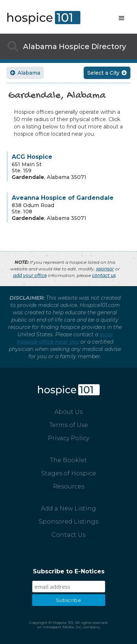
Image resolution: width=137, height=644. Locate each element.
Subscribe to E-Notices (69, 571)
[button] (122, 18)
